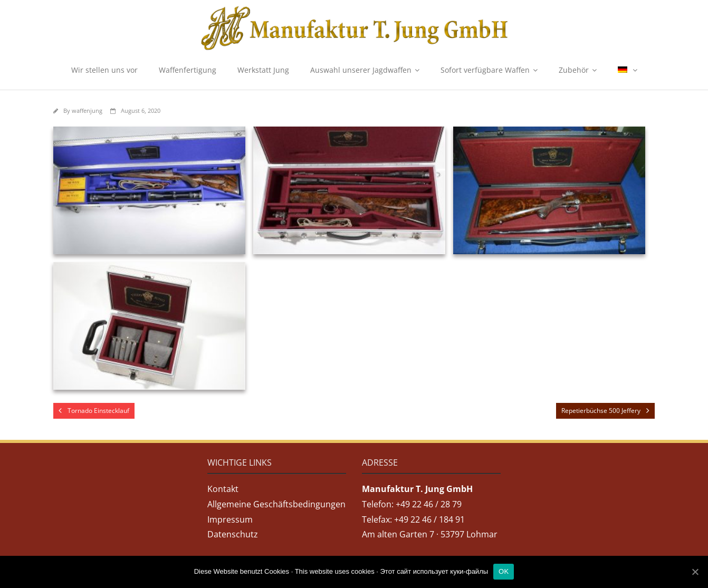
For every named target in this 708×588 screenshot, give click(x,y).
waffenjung (87, 110)
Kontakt (223, 489)
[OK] (695, 572)
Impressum (230, 519)
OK (504, 571)
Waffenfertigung (188, 70)
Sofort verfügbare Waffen (485, 70)
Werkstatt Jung (263, 70)
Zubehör (574, 70)
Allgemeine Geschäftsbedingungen (276, 504)
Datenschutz (233, 534)
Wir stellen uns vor (104, 70)
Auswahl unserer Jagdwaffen (361, 70)
